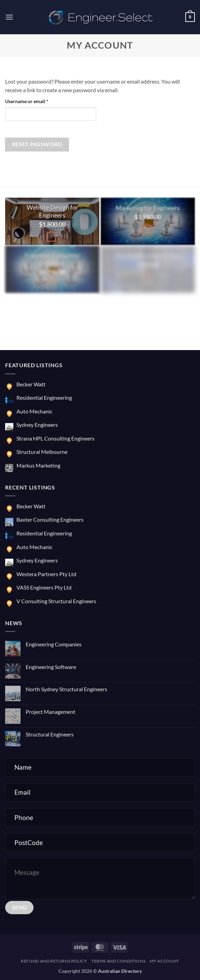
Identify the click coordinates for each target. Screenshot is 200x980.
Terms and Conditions (118, 961)
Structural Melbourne (42, 452)
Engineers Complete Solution (52, 259)
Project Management (51, 712)
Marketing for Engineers (148, 208)
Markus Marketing (38, 465)
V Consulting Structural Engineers (56, 601)
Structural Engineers (50, 734)
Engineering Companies (54, 644)
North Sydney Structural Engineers (66, 689)
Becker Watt (31, 384)
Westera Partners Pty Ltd (46, 574)
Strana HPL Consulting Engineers (55, 438)
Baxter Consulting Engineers (50, 519)
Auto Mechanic (34, 411)
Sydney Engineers (37, 425)
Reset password (37, 144)
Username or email (36, 101)
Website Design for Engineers (52, 211)
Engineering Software (51, 667)
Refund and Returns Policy (54, 961)
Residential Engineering (44, 398)
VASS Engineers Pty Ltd (44, 587)
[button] (9, 17)
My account (164, 961)
